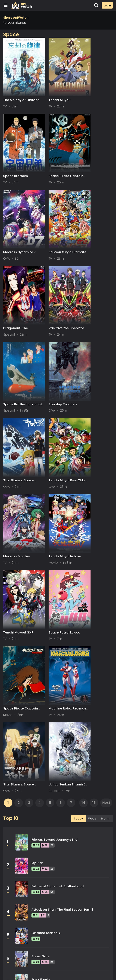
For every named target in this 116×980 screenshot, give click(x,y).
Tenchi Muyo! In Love (57, 350)
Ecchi (48, 809)
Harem (49, 818)
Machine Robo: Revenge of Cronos (94, 418)
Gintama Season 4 (46, 629)
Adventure (52, 789)
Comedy (15, 799)
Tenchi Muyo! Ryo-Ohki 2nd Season (93, 287)
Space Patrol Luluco (19, 416)
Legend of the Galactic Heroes (55, 746)
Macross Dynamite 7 (57, 155)
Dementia (51, 799)
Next (106, 499)
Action (14, 789)
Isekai (48, 828)
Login (107, 5)
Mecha (14, 847)
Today (78, 515)
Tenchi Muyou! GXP (94, 350)
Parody (49, 857)
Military (50, 847)
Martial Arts (88, 837)
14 (83, 499)
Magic (49, 837)
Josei (83, 828)
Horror (14, 828)
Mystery (15, 857)
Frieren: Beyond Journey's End (54, 536)
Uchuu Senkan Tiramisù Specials (55, 483)
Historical (86, 818)
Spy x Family (41, 676)
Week (92, 515)
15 (94, 499)
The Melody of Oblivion (14, 91)
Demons (85, 799)
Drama (14, 809)
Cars (83, 789)
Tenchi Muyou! (52, 89)
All (7, 967)
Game (13, 818)
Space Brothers (91, 89)
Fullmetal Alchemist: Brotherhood (58, 583)
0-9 (28, 967)
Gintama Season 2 (46, 699)
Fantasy (85, 809)
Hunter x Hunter (44, 723)
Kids (12, 837)
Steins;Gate (40, 653)
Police (84, 857)
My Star (37, 559)
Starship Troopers (18, 285)
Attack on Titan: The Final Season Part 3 (62, 606)
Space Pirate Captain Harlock (16, 157)
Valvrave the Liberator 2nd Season (58, 222)
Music (83, 847)
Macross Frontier (17, 350)
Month (106, 515)
